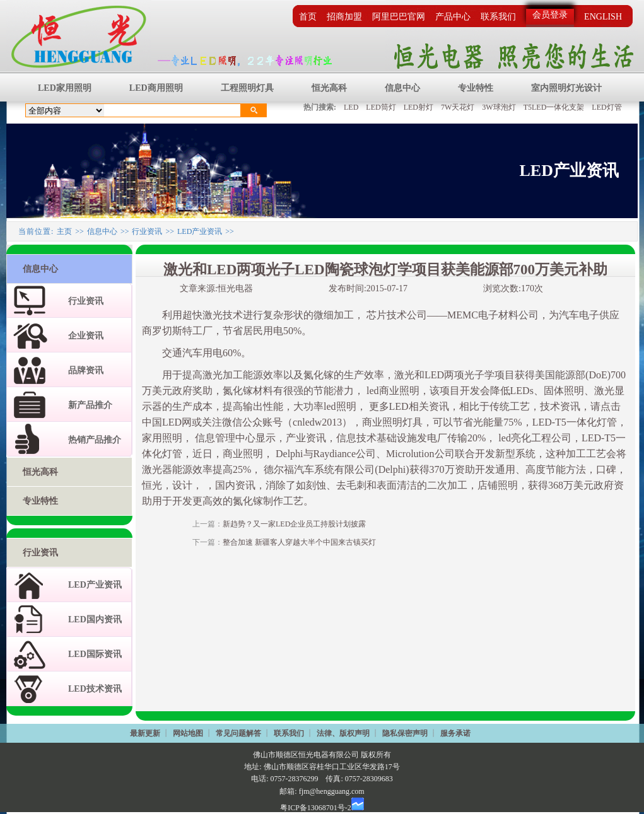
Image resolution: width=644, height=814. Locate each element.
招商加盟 (344, 17)
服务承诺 (455, 733)
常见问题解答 (238, 733)
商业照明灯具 (392, 422)
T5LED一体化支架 (554, 107)
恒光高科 (329, 88)
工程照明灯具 (247, 88)
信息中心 (402, 88)
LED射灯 (419, 107)
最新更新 (145, 733)
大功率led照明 (325, 406)
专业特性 (476, 88)
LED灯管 (606, 107)
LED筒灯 (381, 107)
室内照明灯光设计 (566, 88)
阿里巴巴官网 (399, 17)
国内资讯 (235, 485)
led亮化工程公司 (534, 438)
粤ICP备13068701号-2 (316, 808)
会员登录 (550, 15)
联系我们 (498, 17)
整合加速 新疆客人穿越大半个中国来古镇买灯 (299, 542)
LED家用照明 (65, 88)
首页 (308, 17)
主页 (64, 231)
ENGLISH (603, 17)
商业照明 (243, 454)
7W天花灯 (458, 107)
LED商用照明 (156, 88)
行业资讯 (147, 231)
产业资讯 (306, 438)
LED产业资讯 (200, 231)
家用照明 (162, 438)
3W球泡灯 (499, 107)
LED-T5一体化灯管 (575, 422)
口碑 (606, 469)
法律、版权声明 (343, 733)
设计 (182, 485)
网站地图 (188, 733)
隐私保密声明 (405, 733)
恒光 (152, 485)
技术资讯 (560, 406)
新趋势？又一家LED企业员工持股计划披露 (294, 524)
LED (351, 107)
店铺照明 (498, 485)
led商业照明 (392, 391)
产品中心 (453, 17)
